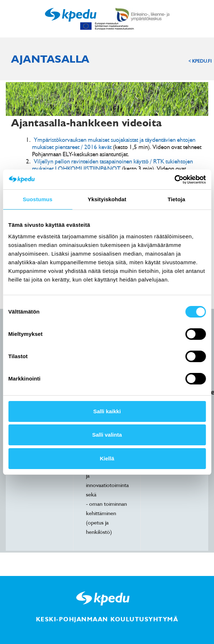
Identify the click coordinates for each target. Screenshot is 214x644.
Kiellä (107, 458)
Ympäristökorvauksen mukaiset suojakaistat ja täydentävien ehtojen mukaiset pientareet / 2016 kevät (114, 143)
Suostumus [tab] (38, 199)
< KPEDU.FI (200, 61)
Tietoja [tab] (176, 199)
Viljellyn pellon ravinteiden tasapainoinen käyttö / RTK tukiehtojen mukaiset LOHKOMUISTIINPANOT (112, 165)
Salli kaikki (107, 411)
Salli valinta (107, 435)
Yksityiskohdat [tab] (107, 199)
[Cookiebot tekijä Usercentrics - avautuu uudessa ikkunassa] (174, 180)
